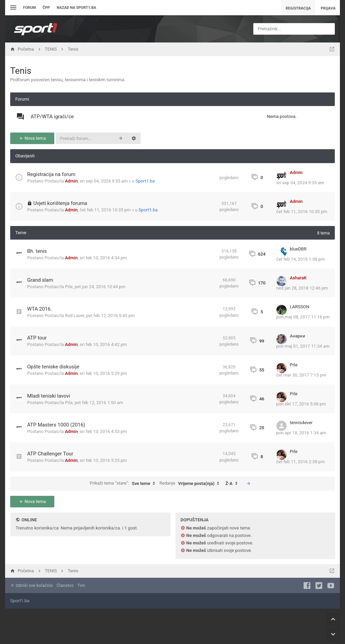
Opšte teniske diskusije (53, 367)
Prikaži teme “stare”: (124, 484)
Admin (71, 181)
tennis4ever (301, 423)
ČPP (46, 8)
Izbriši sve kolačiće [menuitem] (31, 585)
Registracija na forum (51, 174)
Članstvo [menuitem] (65, 585)
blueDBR (298, 249)
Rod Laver (75, 316)
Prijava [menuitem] (328, 8)
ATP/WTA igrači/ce (52, 117)
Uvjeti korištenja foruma (60, 203)
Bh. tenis (37, 251)
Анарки (298, 336)
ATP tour (37, 338)
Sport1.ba (145, 181)
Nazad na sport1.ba (76, 8)
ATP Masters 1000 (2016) (56, 425)
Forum (30, 8)
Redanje (191, 484)
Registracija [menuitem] (298, 8)
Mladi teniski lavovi (49, 396)
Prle (69, 287)
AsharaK (298, 278)
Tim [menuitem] (81, 585)
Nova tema (32, 138)
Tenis (21, 71)
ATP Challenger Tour (50, 454)
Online (29, 520)
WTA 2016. (40, 309)
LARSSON (300, 307)
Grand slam (40, 280)
